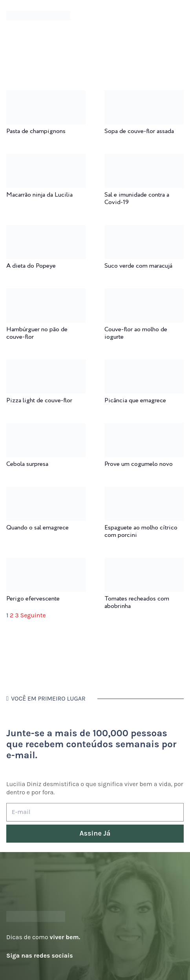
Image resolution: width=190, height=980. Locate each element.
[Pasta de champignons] (46, 96)
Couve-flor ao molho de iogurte (136, 333)
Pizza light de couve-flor (39, 401)
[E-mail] (95, 812)
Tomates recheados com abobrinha (137, 602)
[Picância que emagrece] (144, 365)
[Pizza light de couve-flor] (46, 365)
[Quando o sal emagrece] (46, 492)
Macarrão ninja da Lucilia (39, 195)
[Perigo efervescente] (46, 563)
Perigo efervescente (33, 599)
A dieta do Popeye (31, 266)
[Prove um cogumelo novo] (144, 428)
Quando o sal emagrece (37, 528)
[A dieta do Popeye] (46, 230)
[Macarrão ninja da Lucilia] (46, 159)
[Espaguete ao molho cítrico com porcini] (144, 492)
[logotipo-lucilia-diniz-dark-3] (38, 16)
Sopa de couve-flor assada (139, 131)
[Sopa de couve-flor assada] (144, 96)
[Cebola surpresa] (46, 428)
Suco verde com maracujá (138, 266)
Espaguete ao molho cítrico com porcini (141, 531)
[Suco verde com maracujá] (144, 230)
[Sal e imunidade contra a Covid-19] (144, 159)
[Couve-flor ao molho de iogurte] (144, 294)
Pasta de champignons (36, 131)
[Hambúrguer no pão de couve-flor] (46, 294)
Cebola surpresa (27, 464)
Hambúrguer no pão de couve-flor (37, 333)
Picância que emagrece (135, 401)
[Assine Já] (95, 834)
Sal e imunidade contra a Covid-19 (137, 199)
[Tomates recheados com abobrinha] (144, 563)
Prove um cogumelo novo (139, 464)
